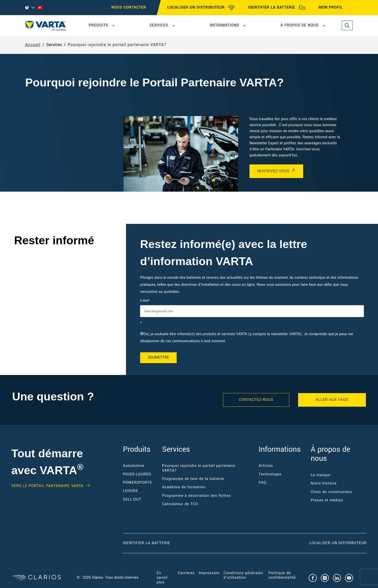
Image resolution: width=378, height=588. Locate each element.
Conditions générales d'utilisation (243, 575)
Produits (98, 25)
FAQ (262, 483)
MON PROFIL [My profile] (335, 8)
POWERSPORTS (137, 483)
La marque (321, 475)
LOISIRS (131, 491)
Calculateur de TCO (180, 504)
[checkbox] (252, 338)
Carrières (186, 573)
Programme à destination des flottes (196, 496)
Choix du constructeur (332, 492)
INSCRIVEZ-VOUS (273, 171)
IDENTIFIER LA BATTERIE (277, 8)
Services (159, 25)
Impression (209, 573)
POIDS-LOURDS (137, 474)
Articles (266, 466)
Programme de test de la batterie (193, 479)
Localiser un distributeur (338, 543)
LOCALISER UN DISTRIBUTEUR (201, 8)
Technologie (270, 474)
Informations (224, 25)
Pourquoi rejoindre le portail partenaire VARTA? (117, 45)
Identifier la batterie (147, 543)
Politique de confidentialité (282, 575)
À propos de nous (300, 25)
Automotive (134, 466)
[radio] (252, 338)
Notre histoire (324, 483)
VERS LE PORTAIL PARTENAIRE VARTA (48, 486)
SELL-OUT (132, 499)
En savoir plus (162, 578)
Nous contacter (129, 7)
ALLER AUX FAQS (332, 400)
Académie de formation (184, 487)
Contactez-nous (256, 400)
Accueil (33, 45)
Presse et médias (327, 500)
